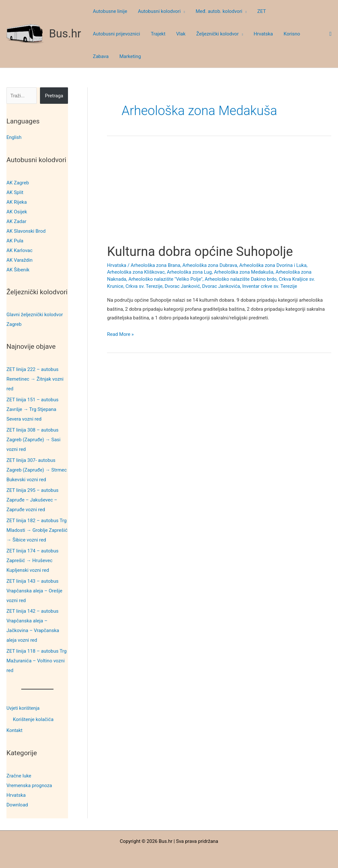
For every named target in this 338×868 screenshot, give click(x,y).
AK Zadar (16, 221)
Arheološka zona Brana (156, 265)
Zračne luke (19, 775)
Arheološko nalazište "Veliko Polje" (165, 279)
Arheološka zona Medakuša (244, 272)
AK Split (15, 192)
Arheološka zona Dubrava (210, 265)
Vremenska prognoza (29, 784)
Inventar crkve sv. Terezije (270, 286)
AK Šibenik (18, 269)
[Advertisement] (219, 196)
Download (17, 804)
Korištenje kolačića (33, 719)
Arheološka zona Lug (189, 272)
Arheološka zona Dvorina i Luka (273, 265)
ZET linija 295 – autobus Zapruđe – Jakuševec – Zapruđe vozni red (32, 500)
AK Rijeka (17, 202)
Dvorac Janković (182, 286)
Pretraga (54, 96)
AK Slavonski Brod (26, 231)
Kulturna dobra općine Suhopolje (200, 252)
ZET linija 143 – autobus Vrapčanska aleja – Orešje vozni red (34, 590)
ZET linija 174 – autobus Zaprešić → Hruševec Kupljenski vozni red (32, 560)
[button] (181, 11)
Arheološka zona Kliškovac (136, 272)
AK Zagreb (18, 182)
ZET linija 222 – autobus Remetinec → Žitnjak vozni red (35, 379)
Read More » (120, 335)
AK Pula (15, 240)
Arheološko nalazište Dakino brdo (241, 279)
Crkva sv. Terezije (144, 286)
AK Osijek (17, 211)
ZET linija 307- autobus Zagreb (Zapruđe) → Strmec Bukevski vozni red (37, 470)
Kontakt (15, 730)
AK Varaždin (19, 260)
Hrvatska (16, 794)
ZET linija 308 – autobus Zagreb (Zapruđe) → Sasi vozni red (34, 439)
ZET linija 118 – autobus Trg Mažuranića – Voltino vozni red (37, 660)
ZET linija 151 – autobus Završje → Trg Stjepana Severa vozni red (32, 409)
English (14, 137)
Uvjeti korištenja (24, 708)
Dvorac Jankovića (221, 286)
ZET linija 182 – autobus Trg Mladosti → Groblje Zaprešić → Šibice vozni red (37, 530)
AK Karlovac (19, 250)
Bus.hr (65, 34)
